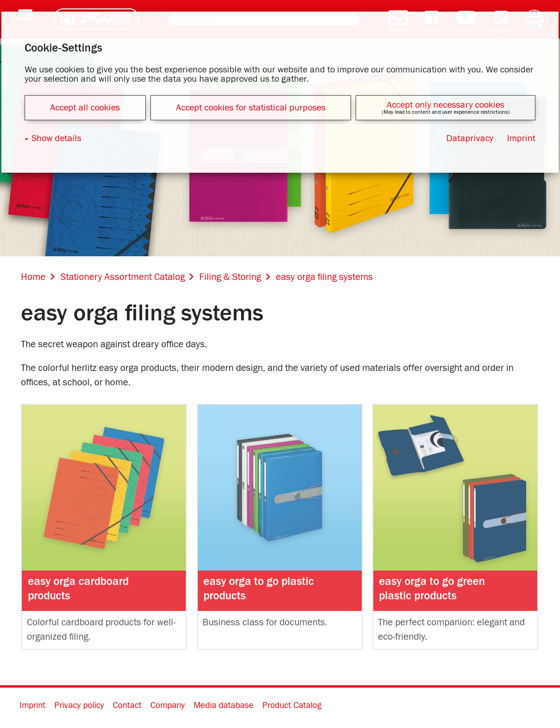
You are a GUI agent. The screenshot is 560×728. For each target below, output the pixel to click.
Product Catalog (292, 705)
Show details (56, 138)
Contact (127, 705)
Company (168, 705)
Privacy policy (79, 705)
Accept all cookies (85, 108)
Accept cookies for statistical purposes (251, 108)
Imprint (33, 705)
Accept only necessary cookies (446, 105)
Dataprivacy (470, 138)
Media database (224, 705)
